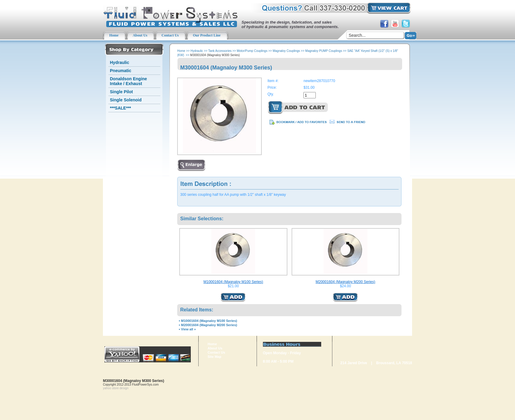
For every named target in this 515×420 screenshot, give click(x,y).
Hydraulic (120, 62)
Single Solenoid (126, 100)
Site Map (214, 357)
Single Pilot (121, 92)
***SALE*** (120, 108)
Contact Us (216, 352)
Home (181, 51)
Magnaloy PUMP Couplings (324, 51)
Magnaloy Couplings (286, 51)
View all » (189, 329)
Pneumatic (121, 71)
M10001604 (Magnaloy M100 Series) (233, 282)
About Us (215, 348)
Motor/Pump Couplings (252, 51)
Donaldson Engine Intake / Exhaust (128, 81)
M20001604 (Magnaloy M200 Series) (345, 282)
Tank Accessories (220, 51)
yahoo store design (116, 388)
